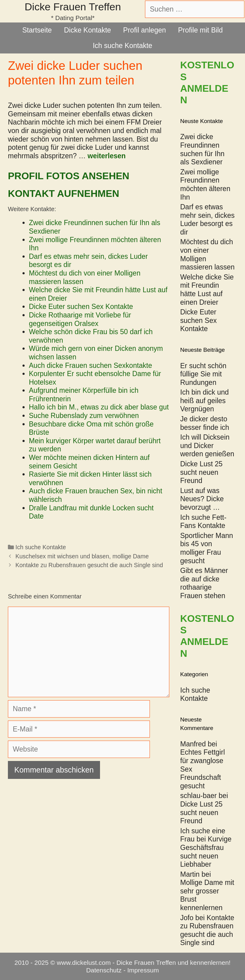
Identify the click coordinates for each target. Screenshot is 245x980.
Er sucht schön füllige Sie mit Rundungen (203, 374)
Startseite (37, 30)
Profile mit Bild (200, 30)
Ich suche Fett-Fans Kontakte (203, 522)
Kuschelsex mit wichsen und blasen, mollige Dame (82, 556)
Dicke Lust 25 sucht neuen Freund (201, 472)
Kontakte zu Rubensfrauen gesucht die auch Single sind (89, 565)
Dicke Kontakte (87, 30)
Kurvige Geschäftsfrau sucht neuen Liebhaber (206, 852)
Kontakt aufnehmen (64, 194)
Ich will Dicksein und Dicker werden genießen (207, 445)
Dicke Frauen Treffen (73, 7)
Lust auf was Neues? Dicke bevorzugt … (202, 499)
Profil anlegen (145, 30)
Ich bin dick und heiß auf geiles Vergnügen (205, 401)
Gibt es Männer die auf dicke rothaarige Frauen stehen (204, 583)
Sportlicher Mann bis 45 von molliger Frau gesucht (207, 548)
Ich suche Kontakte (122, 46)
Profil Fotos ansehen (69, 176)
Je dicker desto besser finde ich (205, 423)
